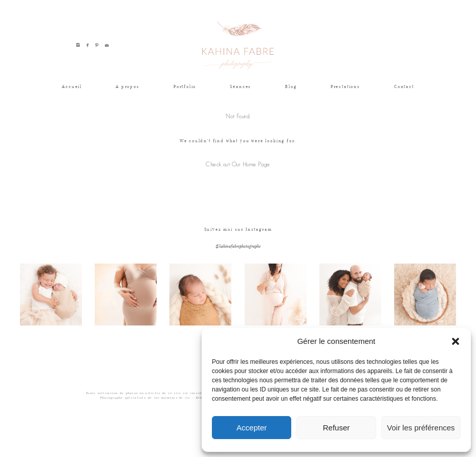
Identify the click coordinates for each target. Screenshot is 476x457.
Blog (291, 86)
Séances (241, 86)
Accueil (72, 86)
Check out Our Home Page (238, 164)
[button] (456, 341)
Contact (404, 86)
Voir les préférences (421, 428)
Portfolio (185, 86)
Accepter (252, 428)
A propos (128, 86)
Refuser (337, 428)
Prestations (345, 86)
